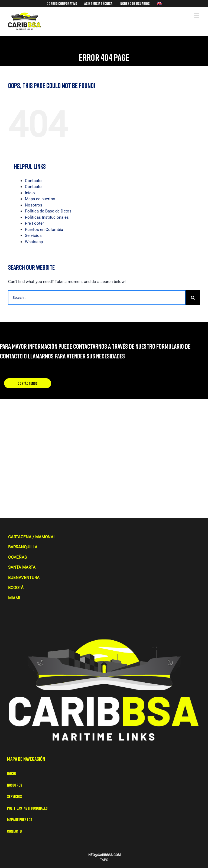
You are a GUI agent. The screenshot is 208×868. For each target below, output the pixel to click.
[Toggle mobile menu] (197, 15)
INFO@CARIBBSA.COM (104, 855)
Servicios (33, 236)
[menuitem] (62, 3)
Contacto (33, 181)
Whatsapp (34, 242)
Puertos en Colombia (44, 230)
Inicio (30, 193)
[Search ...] (97, 298)
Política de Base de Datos (48, 211)
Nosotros (34, 205)
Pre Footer (34, 223)
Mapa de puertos (40, 199)
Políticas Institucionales (47, 217)
